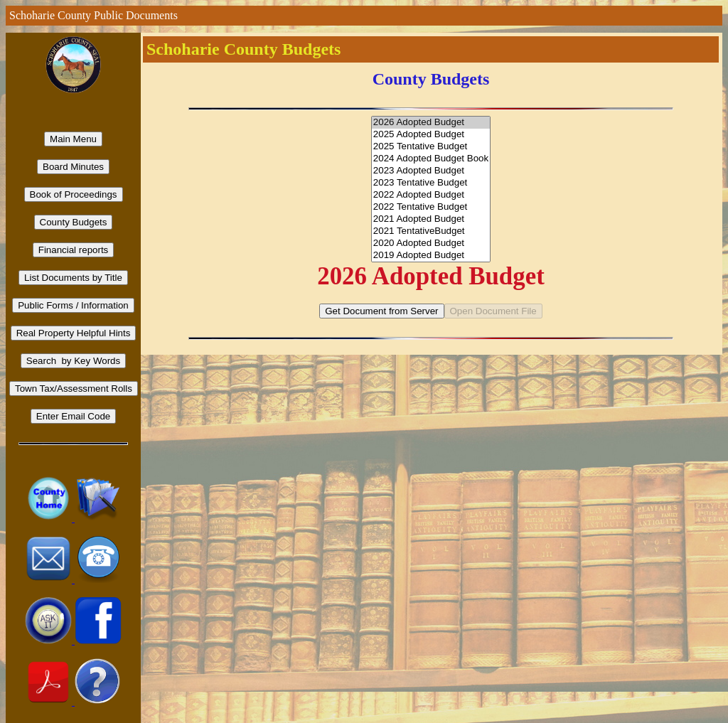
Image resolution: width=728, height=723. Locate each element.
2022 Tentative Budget (431, 207)
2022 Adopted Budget (431, 195)
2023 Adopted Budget (431, 171)
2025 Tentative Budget (431, 147)
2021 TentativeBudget (431, 231)
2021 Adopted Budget (431, 219)
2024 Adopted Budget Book (431, 159)
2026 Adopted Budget (431, 123)
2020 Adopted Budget (431, 243)
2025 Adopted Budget (431, 135)
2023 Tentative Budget (431, 183)
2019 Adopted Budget (431, 256)
